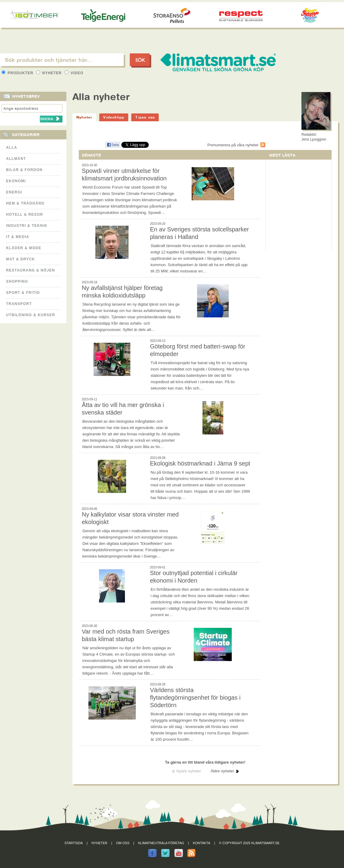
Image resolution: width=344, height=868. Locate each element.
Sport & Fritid (23, 293)
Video (74, 73)
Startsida (74, 843)
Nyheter (50, 73)
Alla (12, 148)
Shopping (17, 281)
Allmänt (16, 159)
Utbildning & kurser (31, 315)
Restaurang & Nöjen (30, 270)
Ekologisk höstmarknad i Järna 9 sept (200, 463)
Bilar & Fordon (24, 170)
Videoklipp (114, 117)
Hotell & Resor (25, 215)
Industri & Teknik (27, 226)
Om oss (123, 843)
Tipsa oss (145, 117)
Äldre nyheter (222, 771)
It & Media (18, 237)
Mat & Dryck (21, 259)
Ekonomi (16, 181)
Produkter (18, 73)
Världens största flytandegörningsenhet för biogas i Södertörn (195, 698)
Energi (14, 192)
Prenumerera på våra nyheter (233, 145)
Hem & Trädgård (25, 203)
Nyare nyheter (189, 771)
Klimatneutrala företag (161, 843)
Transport (19, 304)
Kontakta (202, 843)
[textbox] (62, 60)
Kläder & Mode (24, 248)
